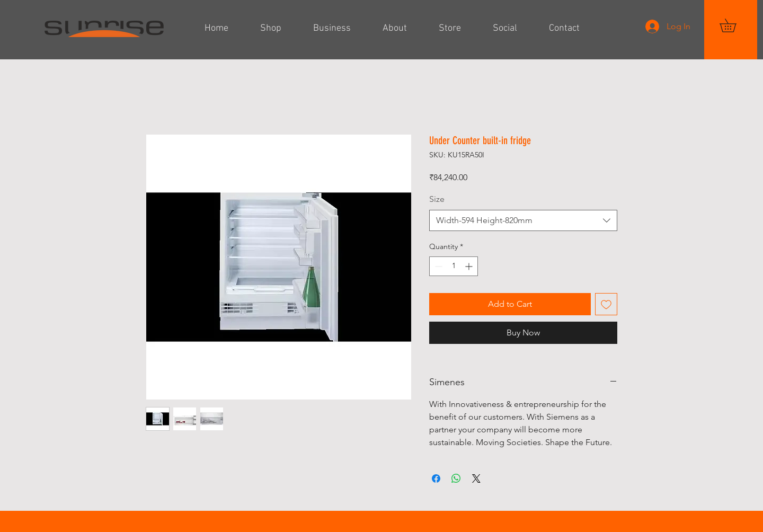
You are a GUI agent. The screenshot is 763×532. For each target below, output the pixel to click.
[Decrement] (437, 266)
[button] (734, 25)
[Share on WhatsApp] (456, 478)
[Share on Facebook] (436, 478)
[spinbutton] (454, 266)
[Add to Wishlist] (606, 304)
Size (437, 199)
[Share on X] (476, 478)
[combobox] (523, 220)
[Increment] (470, 266)
